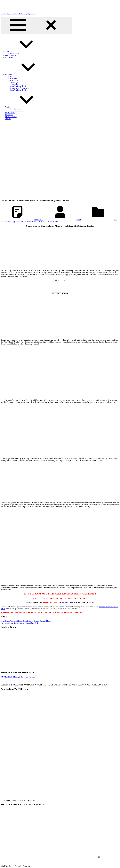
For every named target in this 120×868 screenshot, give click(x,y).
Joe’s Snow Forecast (17, 111)
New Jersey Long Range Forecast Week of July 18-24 (20, 623)
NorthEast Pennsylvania (18, 90)
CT (115, 220)
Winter (24, 107)
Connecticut (14, 82)
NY (25, 222)
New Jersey (14, 80)
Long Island (16, 222)
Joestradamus (14, 54)
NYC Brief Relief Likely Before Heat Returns (18, 677)
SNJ (56, 222)
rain (43, 222)
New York (13, 78)
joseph (79, 220)
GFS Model (9, 57)
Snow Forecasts (15, 109)
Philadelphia (14, 84)
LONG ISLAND (11, 56)
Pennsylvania (31, 222)
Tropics (8, 119)
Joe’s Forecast (15, 76)
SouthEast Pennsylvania (18, 86)
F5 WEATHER (68, 603)
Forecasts (25, 74)
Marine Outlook (11, 117)
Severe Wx (9, 115)
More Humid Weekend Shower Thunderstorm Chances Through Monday (27, 621)
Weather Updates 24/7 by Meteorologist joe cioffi (18, 14)
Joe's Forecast (6, 222)
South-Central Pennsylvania (19, 88)
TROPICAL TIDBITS (51, 603)
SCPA (47, 222)
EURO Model (10, 113)
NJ (22, 222)
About (24, 52)
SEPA (52, 222)
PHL (39, 222)
